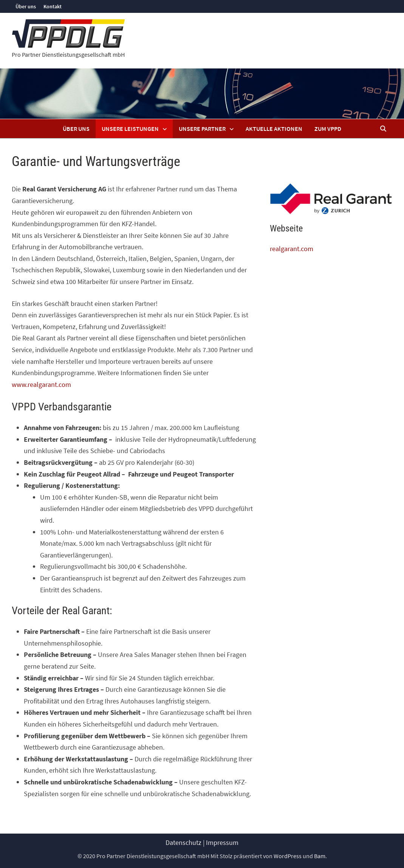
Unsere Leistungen (130, 129)
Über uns (26, 6)
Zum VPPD (328, 129)
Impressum (222, 842)
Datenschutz (183, 842)
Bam (320, 856)
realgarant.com (292, 249)
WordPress (288, 856)
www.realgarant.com (41, 384)
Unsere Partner (202, 129)
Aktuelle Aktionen (274, 129)
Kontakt (53, 6)
